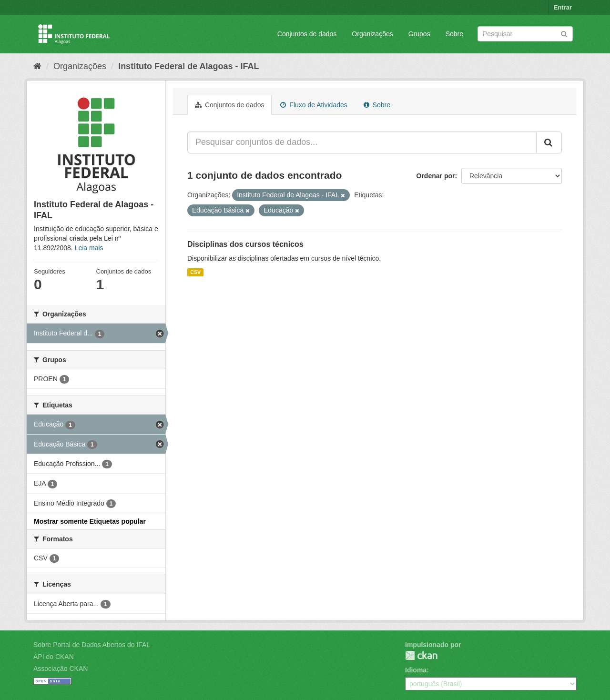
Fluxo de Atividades (314, 105)
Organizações (372, 34)
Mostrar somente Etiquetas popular (90, 521)
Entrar (563, 7)
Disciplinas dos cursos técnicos (245, 244)
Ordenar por (436, 176)
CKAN (421, 655)
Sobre (454, 34)
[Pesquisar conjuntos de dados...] (362, 142)
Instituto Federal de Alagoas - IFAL (188, 66)
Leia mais (89, 248)
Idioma (416, 670)
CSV (195, 272)
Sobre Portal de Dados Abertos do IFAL (92, 645)
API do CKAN (54, 657)
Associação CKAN (61, 669)
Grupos (419, 34)
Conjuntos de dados (307, 34)
